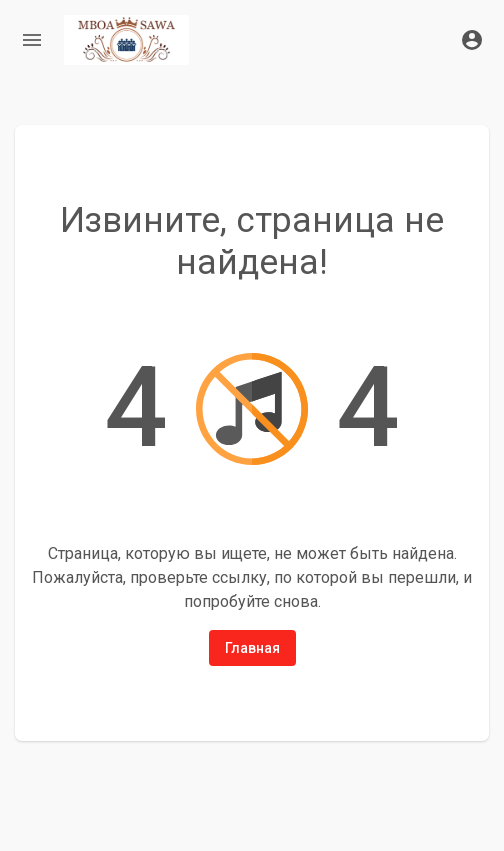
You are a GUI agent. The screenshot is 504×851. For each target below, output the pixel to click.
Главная (252, 648)
